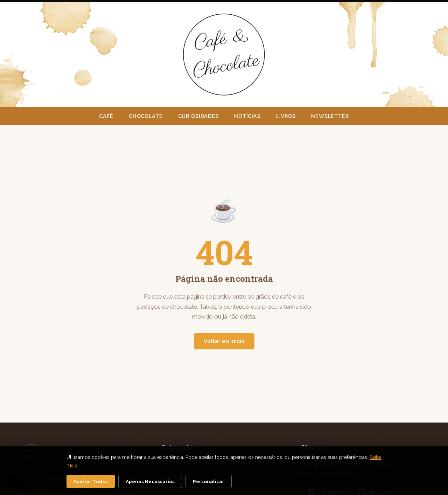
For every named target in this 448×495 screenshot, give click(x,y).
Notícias (247, 116)
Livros (286, 116)
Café (106, 116)
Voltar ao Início (224, 341)
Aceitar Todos (91, 481)
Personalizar (209, 481)
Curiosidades (198, 116)
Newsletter (330, 116)
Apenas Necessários (150, 481)
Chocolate (146, 116)
